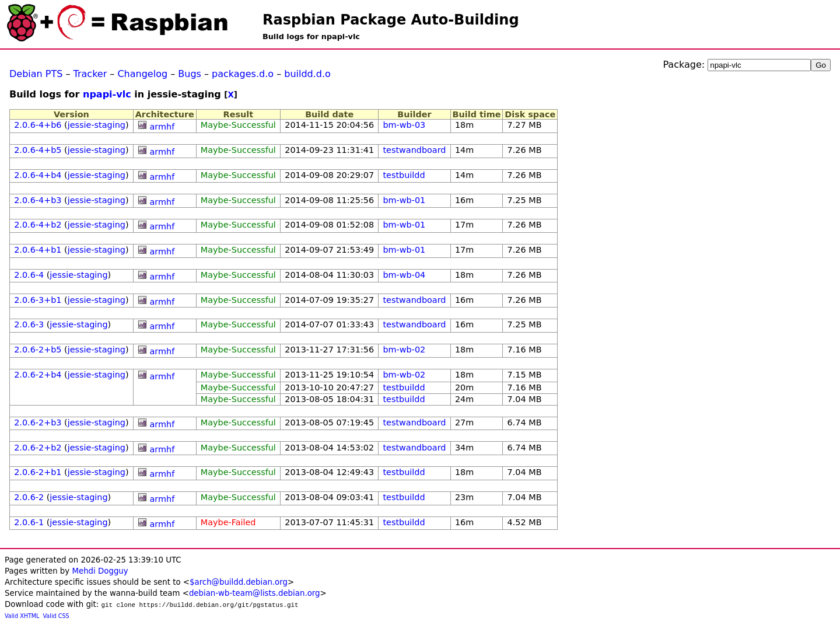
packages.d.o (243, 74)
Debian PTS (36, 74)
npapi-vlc (107, 94)
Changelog (142, 74)
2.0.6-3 (29, 324)
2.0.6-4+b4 (38, 175)
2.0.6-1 (29, 522)
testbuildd (404, 175)
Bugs (190, 74)
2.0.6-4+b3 (38, 200)
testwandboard (414, 150)
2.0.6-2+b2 (38, 448)
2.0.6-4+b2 (38, 225)
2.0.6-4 (29, 275)
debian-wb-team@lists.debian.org (255, 593)
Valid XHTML (22, 616)
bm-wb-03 (404, 125)
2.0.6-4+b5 (38, 150)
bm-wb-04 (404, 275)
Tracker (90, 74)
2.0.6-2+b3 (38, 423)
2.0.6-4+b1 (38, 250)
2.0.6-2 (29, 497)
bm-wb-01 (404, 200)
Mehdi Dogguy (100, 571)
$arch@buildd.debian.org (239, 582)
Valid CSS (56, 616)
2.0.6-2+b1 (38, 472)
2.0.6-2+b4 (38, 375)
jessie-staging (97, 125)
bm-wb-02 (404, 350)
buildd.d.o (307, 74)
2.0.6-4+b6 (38, 125)
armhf (162, 127)
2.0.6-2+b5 (38, 350)
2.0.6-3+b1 (38, 300)
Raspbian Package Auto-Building (391, 20)
